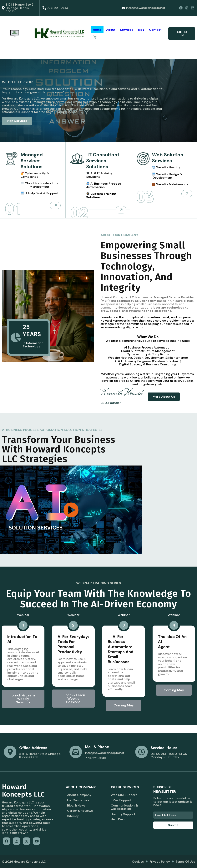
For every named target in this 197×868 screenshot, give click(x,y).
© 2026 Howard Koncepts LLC (24, 862)
